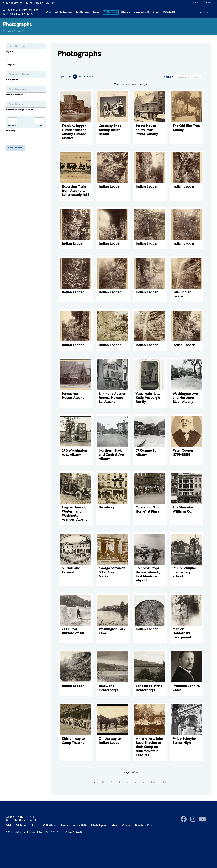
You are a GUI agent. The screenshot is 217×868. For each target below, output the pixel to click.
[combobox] (26, 60)
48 (75, 77)
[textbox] (188, 77)
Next (154, 782)
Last (165, 782)
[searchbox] (26, 60)
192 (91, 77)
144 (86, 77)
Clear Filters (15, 148)
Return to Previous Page (16, 31)
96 (80, 77)
